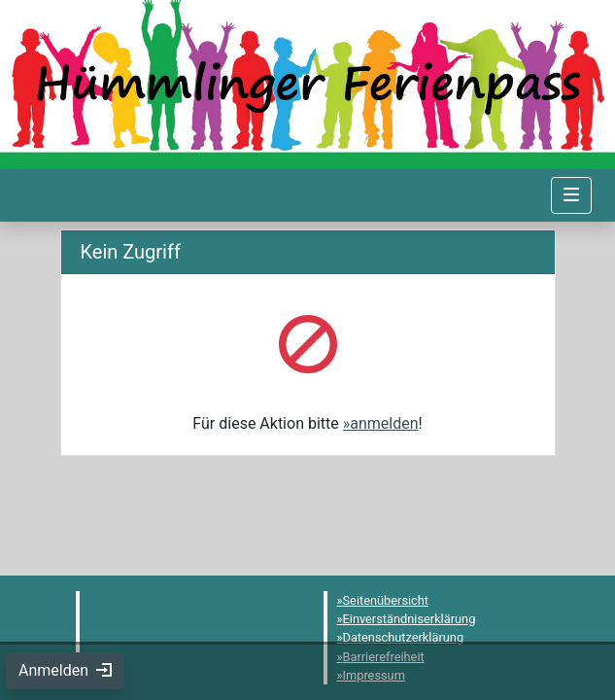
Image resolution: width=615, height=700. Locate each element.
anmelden (384, 423)
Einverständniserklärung (410, 619)
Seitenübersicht (386, 600)
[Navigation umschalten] (571, 195)
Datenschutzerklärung (404, 637)
